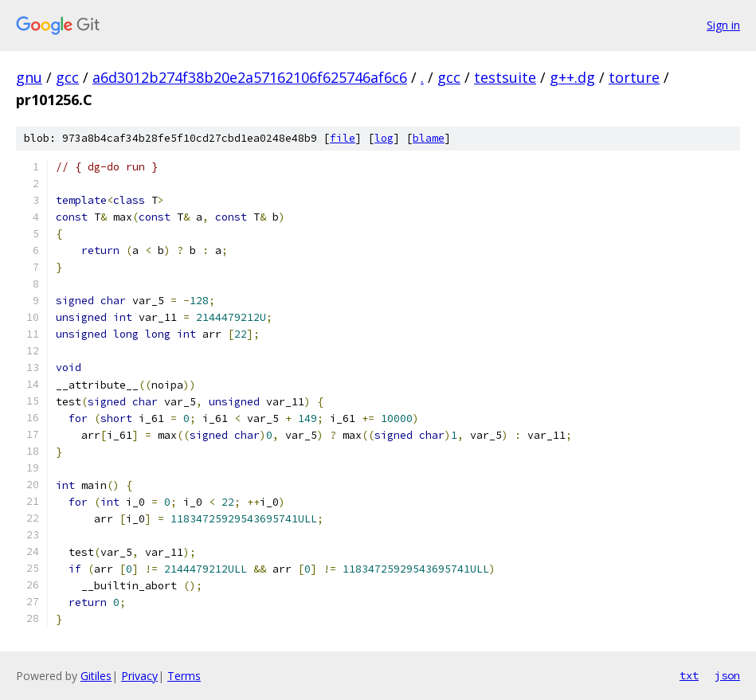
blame (429, 138)
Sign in (723, 25)
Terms (184, 676)
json (727, 675)
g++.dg (572, 77)
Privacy (139, 676)
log (384, 138)
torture (634, 77)
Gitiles (96, 676)
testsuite (505, 77)
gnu (29, 77)
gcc (67, 77)
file (343, 138)
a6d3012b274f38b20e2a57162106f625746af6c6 (250, 77)
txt (689, 675)
